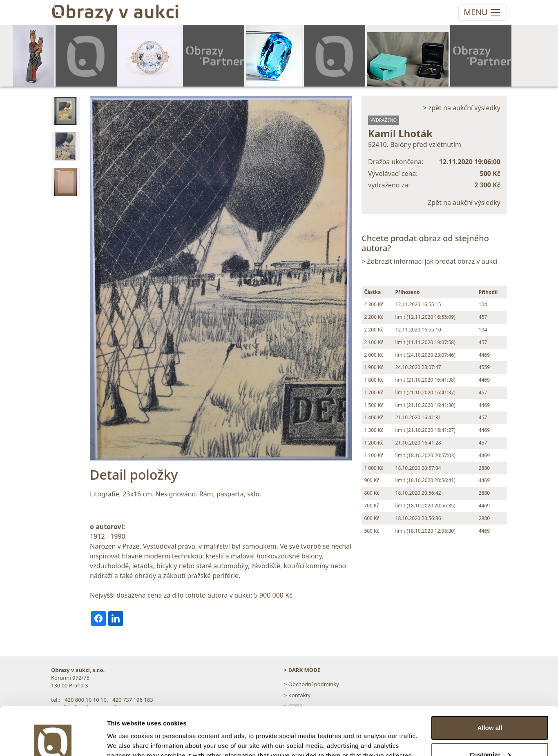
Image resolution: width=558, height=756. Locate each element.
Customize (490, 706)
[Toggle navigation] (483, 13)
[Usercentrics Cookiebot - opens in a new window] (53, 740)
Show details (126, 740)
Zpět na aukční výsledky (464, 202)
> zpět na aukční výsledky (462, 108)
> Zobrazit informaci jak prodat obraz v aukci (430, 261)
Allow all (490, 680)
